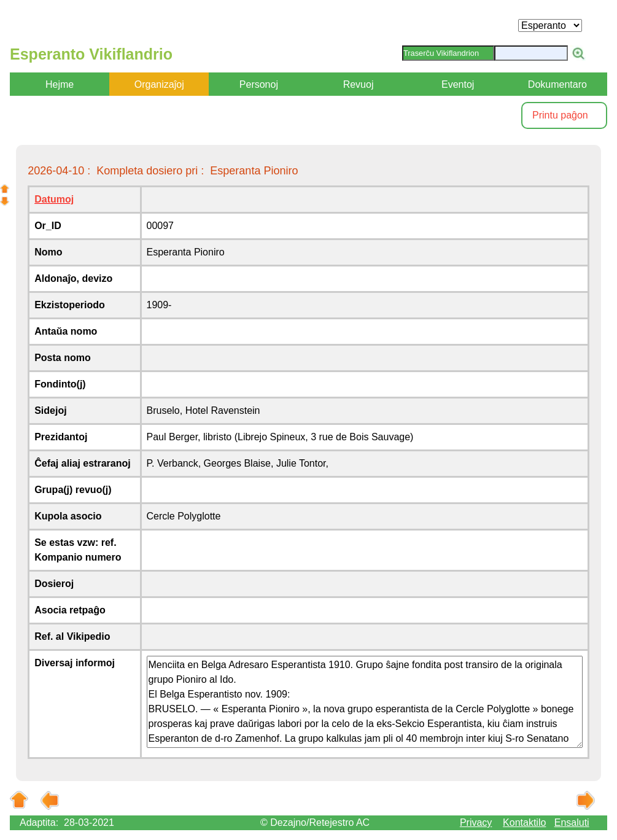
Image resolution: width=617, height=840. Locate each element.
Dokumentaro (557, 84)
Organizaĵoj (159, 84)
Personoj (259, 84)
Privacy (476, 822)
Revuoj (359, 84)
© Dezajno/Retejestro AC (315, 822)
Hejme (60, 84)
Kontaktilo (524, 822)
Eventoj (458, 84)
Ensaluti (572, 822)
